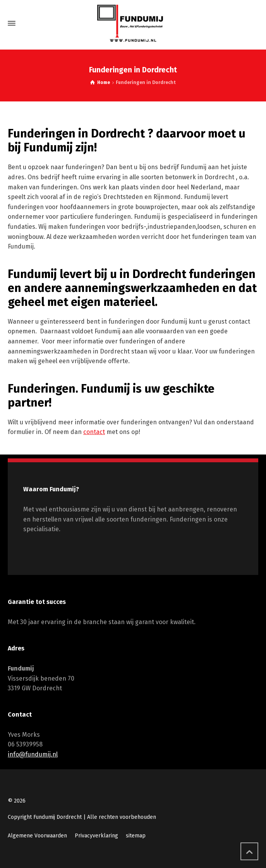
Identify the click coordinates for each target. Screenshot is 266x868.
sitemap (136, 836)
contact (94, 432)
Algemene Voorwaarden (37, 836)
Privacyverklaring (96, 836)
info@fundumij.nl (33, 754)
